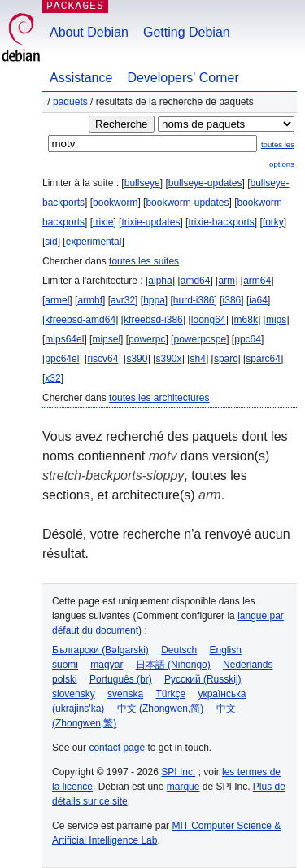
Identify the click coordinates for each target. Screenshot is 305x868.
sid (51, 242)
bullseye (142, 183)
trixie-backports (221, 222)
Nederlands (248, 665)
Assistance (81, 78)
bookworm (115, 203)
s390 (137, 359)
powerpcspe (200, 339)
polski (65, 679)
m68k (246, 320)
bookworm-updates (187, 203)
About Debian (89, 32)
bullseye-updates (205, 183)
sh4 (198, 359)
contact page (117, 748)
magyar (107, 665)
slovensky (74, 694)
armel (57, 300)
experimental (94, 242)
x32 (52, 378)
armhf (90, 300)
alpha (160, 281)
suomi (65, 665)
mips (276, 320)
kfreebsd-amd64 (80, 320)
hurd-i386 (194, 300)
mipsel (106, 339)
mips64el (64, 339)
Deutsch (179, 650)
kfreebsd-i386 (153, 320)
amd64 (196, 281)
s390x (168, 359)
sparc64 (263, 359)
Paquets (70, 102)
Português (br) (121, 679)
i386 (232, 300)
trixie (103, 222)
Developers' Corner (183, 78)
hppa (154, 300)
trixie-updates (150, 222)
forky (273, 222)
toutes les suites (144, 261)
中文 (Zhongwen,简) (161, 709)
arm (227, 281)
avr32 (123, 300)
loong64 (209, 320)
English (226, 650)
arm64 (257, 281)
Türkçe (170, 694)
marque (183, 787)
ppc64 (248, 339)
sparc (226, 359)
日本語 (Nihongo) (173, 665)
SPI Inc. (178, 772)
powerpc (147, 339)
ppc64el (62, 359)
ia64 (258, 300)
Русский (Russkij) (203, 679)
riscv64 (102, 359)
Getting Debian (187, 32)
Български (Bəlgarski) (100, 650)
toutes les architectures (159, 398)
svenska (125, 694)
